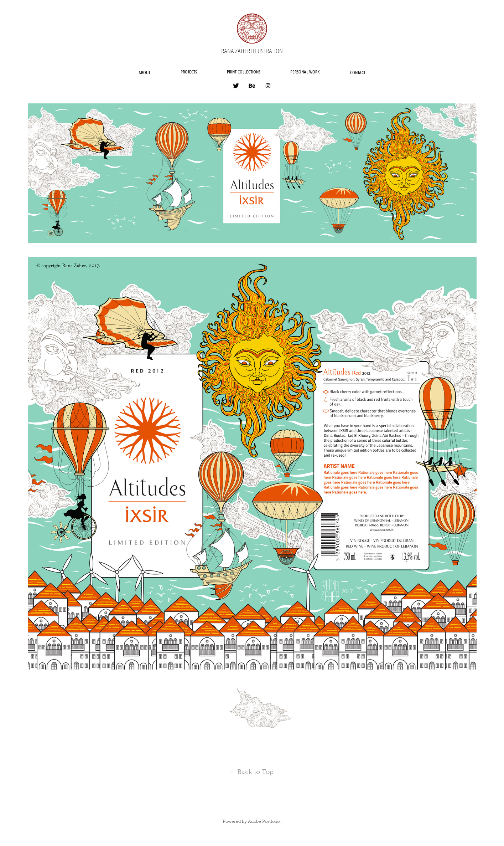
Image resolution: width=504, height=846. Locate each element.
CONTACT (358, 73)
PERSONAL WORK (305, 72)
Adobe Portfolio (264, 821)
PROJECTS (189, 72)
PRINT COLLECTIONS (244, 72)
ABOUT (144, 73)
